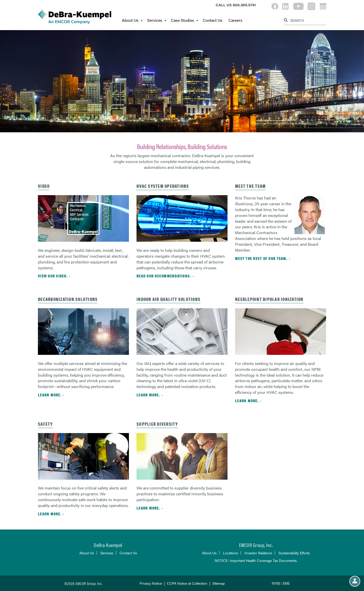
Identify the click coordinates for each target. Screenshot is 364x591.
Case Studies (185, 20)
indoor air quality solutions (168, 299)
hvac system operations (163, 186)
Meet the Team (250, 186)
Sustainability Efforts (294, 553)
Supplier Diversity (157, 424)
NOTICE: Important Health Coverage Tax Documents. (256, 560)
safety (45, 424)
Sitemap (219, 583)
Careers (235, 20)
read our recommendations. (164, 276)
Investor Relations (258, 553)
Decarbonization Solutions (68, 299)
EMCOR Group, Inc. (256, 545)
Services (157, 20)
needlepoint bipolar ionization (269, 299)
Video (44, 186)
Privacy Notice (151, 583)
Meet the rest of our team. (261, 258)
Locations (231, 553)
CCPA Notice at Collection (187, 583)
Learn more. (50, 395)
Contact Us (213, 20)
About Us (132, 20)
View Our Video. (53, 276)
